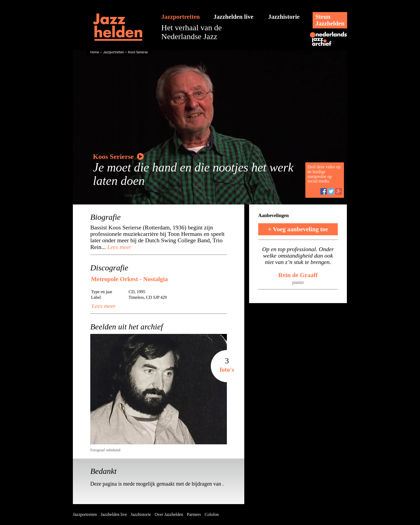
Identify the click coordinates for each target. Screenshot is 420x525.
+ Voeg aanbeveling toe (298, 229)
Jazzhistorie (284, 17)
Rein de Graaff (298, 275)
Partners (194, 514)
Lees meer (119, 247)
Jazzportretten (181, 17)
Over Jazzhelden (169, 514)
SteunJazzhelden (330, 20)
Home (95, 52)
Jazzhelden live (233, 17)
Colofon (212, 514)
